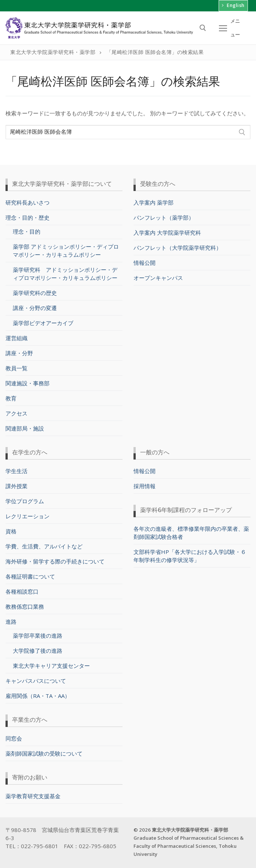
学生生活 (17, 469)
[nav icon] (230, 27)
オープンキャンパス (158, 277)
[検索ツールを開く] (203, 27)
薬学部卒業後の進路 (38, 634)
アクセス (17, 412)
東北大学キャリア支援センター (51, 664)
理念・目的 (27, 230)
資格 (11, 530)
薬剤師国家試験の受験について (44, 752)
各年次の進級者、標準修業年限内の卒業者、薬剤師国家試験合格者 (191, 531)
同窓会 (14, 737)
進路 (12, 620)
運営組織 (17, 336)
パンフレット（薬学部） (164, 216)
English (231, 4)
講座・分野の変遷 (35, 306)
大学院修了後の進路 (38, 649)
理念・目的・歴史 (28, 216)
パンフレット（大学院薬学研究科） (178, 246)
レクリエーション (28, 515)
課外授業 (17, 485)
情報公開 (145, 262)
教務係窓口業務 (25, 605)
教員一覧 (17, 367)
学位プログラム (25, 500)
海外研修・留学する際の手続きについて (55, 560)
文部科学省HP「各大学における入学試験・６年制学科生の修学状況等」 (190, 554)
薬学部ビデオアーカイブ (43, 321)
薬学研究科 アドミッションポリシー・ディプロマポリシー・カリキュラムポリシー (65, 272)
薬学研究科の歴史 (35, 291)
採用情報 (145, 485)
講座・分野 (19, 352)
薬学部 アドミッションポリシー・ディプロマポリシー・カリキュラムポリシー (66, 249)
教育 (11, 397)
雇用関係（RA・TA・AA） (38, 694)
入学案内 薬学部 (153, 201)
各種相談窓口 (22, 590)
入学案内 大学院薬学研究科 (167, 231)
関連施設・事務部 (28, 382)
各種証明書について (30, 575)
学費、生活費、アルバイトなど (44, 545)
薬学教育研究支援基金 (33, 795)
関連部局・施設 (25, 427)
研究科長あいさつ (28, 201)
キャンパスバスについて (36, 679)
